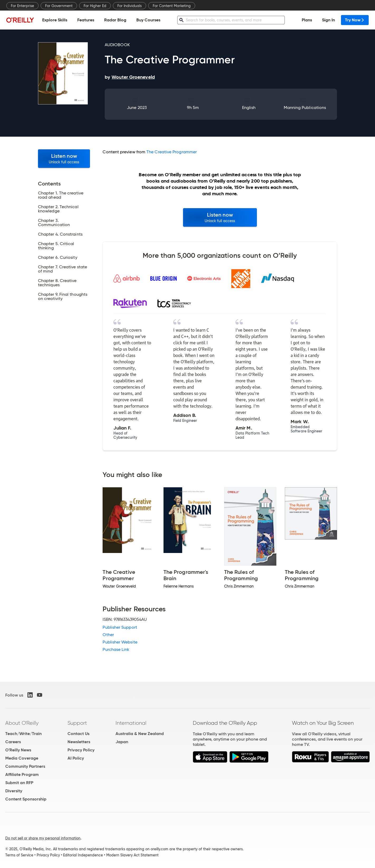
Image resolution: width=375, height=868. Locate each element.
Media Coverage (22, 758)
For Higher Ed (95, 6)
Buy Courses (148, 20)
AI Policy (76, 758)
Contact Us (78, 734)
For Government (59, 6)
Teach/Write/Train (23, 734)
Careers (13, 742)
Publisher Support (120, 627)
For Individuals (129, 6)
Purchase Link (116, 649)
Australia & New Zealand (140, 734)
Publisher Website (120, 642)
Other (108, 635)
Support (77, 723)
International (131, 723)
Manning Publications (305, 108)
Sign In (328, 20)
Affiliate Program (22, 774)
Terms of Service (19, 855)
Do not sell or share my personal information (43, 838)
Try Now (355, 20)
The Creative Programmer (172, 152)
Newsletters (79, 742)
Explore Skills (55, 20)
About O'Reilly (22, 723)
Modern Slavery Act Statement (132, 855)
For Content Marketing (172, 6)
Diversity (14, 791)
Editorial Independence (83, 855)
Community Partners (25, 766)
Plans (307, 20)
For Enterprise (22, 6)
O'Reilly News (18, 750)
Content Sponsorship (26, 799)
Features (86, 20)
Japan (122, 742)
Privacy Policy (81, 750)
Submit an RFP (19, 783)
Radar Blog (115, 20)
